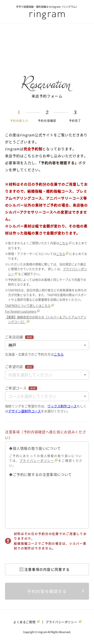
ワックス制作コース (62, 406)
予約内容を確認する (47, 591)
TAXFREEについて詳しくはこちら (28, 306)
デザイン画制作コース (25, 411)
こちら (64, 243)
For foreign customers (21, 311)
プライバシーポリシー (37, 461)
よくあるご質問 (24, 622)
